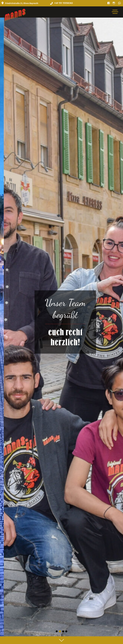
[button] (57, 631)
